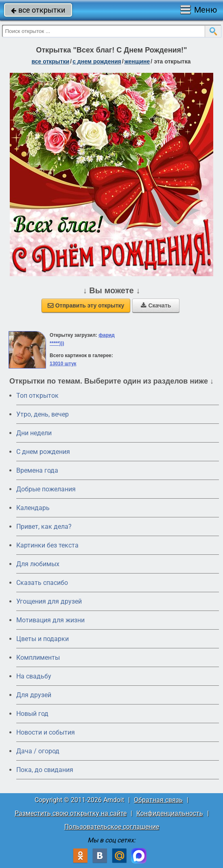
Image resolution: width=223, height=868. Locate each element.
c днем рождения (97, 61)
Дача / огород (38, 751)
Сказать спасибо (42, 583)
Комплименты (38, 658)
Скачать (156, 305)
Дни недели (34, 433)
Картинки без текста (47, 545)
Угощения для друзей (49, 601)
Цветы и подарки (43, 639)
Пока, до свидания (45, 770)
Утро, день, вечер (43, 414)
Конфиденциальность (170, 813)
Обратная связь (158, 800)
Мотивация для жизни (50, 620)
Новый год (32, 714)
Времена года (37, 470)
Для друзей (34, 695)
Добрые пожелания (46, 489)
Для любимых (38, 564)
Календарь (33, 508)
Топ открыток (37, 396)
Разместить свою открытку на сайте (71, 813)
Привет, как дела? (44, 527)
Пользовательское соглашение (112, 827)
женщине (137, 61)
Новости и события (46, 732)
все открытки (38, 10)
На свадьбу (34, 676)
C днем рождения (43, 452)
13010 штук (63, 364)
